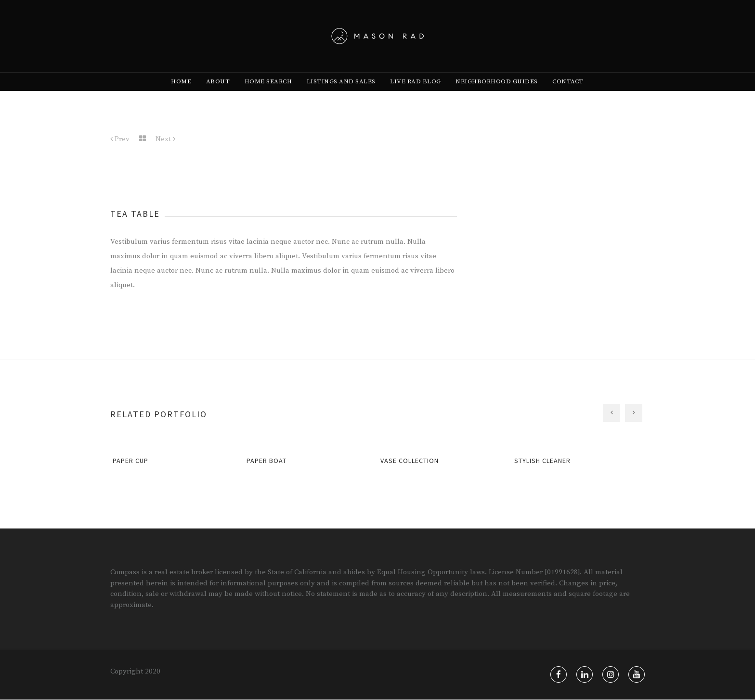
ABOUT (218, 97)
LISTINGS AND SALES (341, 97)
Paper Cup (130, 461)
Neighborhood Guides (497, 97)
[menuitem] (181, 97)
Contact (568, 97)
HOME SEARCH (268, 97)
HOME (181, 97)
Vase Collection (410, 461)
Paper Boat (267, 461)
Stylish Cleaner (542, 461)
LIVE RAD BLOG (416, 97)
